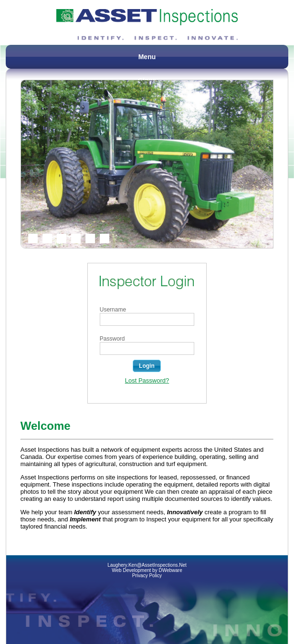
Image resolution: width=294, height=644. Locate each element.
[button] (147, 366)
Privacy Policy (147, 576)
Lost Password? (147, 380)
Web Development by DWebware (147, 570)
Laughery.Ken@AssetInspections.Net (147, 565)
